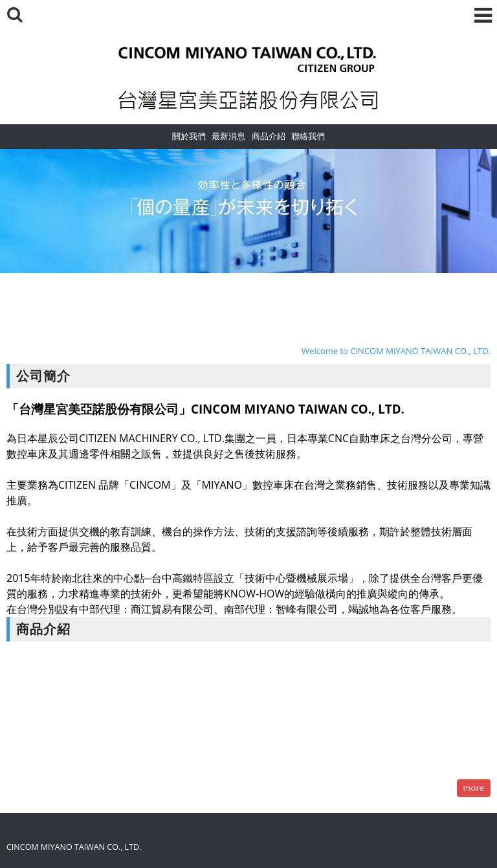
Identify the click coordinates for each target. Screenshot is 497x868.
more (474, 788)
